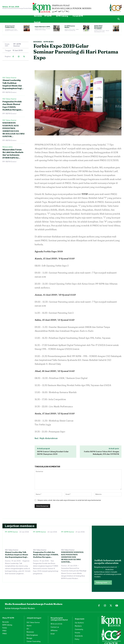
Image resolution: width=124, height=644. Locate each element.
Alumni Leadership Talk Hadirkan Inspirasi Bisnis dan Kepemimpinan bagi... (17, 555)
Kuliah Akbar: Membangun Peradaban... (99, 27)
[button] (119, 19)
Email (53, 624)
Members (78, 616)
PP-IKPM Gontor (17, 45)
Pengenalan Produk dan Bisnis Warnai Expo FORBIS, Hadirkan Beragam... (46, 555)
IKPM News (48, 42)
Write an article (56, 614)
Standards (79, 626)
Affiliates (54, 621)
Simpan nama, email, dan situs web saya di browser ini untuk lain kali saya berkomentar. (69, 500)
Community (79, 619)
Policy (77, 629)
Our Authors (79, 613)
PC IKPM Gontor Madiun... (70, 27)
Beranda (38, 42)
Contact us (55, 617)
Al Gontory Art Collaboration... (10, 27)
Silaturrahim (8, 147)
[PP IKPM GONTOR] (62, 8)
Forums (77, 623)
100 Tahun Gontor (9, 78)
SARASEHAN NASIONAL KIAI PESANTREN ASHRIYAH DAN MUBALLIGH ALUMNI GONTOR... (72, 557)
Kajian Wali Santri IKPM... (43, 27)
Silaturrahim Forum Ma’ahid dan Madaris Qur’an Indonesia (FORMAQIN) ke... (13, 154)
